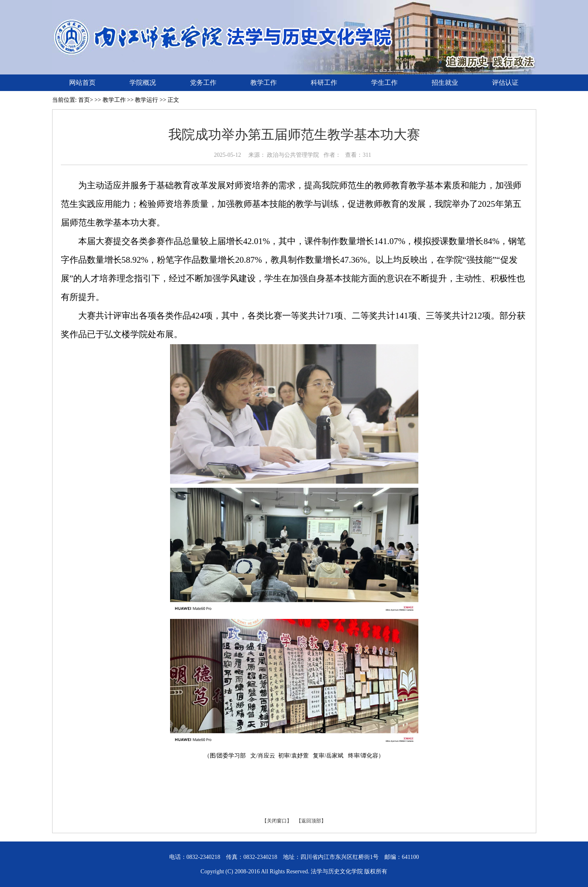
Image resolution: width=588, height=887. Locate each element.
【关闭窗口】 (277, 821)
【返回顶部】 (311, 821)
